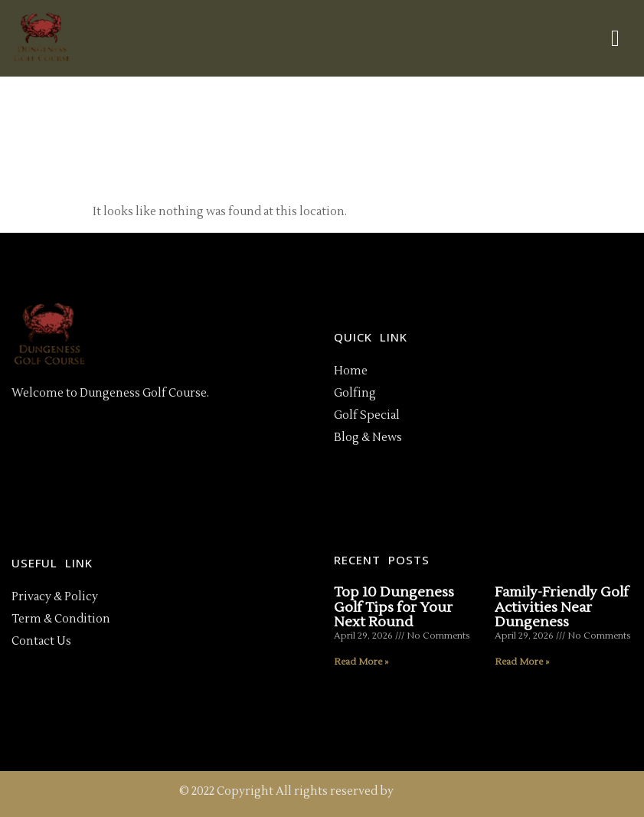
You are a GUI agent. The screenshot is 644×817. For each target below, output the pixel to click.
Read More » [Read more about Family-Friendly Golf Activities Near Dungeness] (522, 662)
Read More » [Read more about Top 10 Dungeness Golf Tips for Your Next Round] (361, 662)
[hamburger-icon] (615, 38)
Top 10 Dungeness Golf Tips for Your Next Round (394, 608)
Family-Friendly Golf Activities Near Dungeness (562, 608)
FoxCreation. (431, 791)
